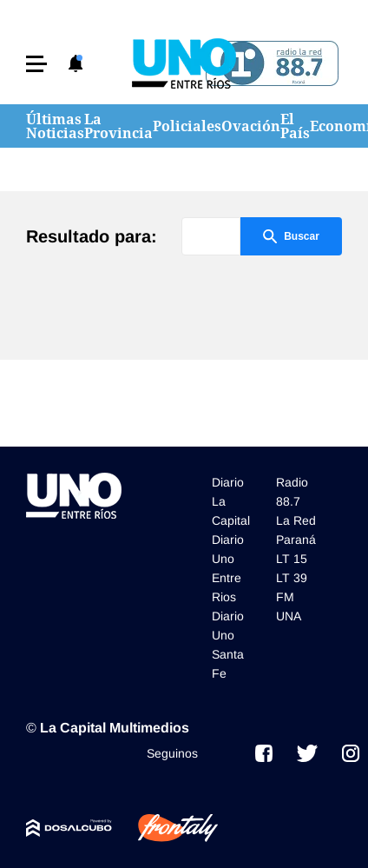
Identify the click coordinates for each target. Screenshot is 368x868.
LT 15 (292, 559)
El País (295, 126)
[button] (36, 64)
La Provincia (118, 126)
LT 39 (292, 578)
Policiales (187, 126)
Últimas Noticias (55, 126)
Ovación (251, 126)
